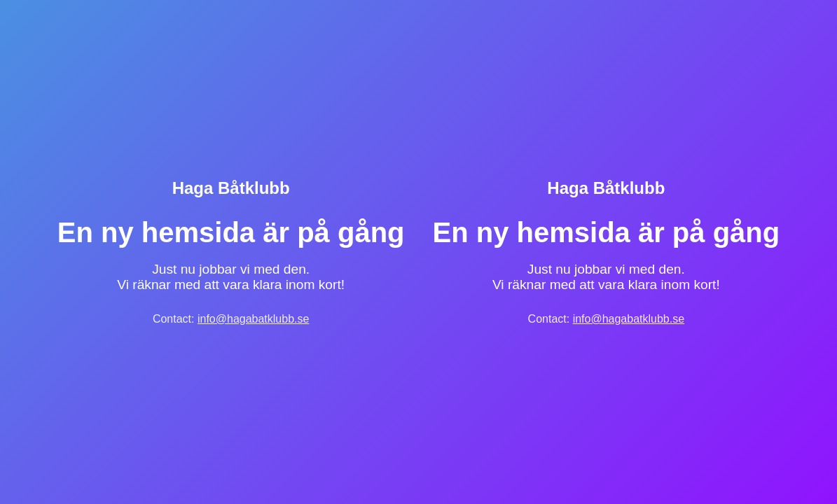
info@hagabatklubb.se (253, 319)
